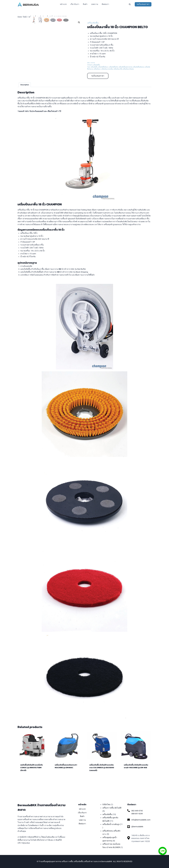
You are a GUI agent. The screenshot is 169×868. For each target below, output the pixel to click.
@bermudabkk (137, 827)
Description (25, 94)
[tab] (25, 94)
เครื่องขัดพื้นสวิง (114, 67)
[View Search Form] (130, 4)
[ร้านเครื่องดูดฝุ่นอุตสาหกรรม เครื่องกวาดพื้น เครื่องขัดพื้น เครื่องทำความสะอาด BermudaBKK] (28, 4)
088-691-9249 (137, 814)
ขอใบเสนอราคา (143, 4)
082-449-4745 (137, 811)
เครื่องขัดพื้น (93, 23)
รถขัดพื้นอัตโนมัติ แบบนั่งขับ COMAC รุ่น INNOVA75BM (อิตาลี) (32, 777)
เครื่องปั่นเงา (97, 69)
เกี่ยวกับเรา (75, 4)
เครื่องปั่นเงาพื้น (118, 69)
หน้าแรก (63, 4)
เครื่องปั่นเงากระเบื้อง (107, 69)
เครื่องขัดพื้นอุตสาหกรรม (126, 67)
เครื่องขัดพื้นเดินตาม (139, 67)
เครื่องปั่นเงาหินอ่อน (128, 69)
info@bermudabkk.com (141, 820)
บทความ (95, 4)
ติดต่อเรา (105, 4)
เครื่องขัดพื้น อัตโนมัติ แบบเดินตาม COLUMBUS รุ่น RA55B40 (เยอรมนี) (102, 777)
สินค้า (85, 4)
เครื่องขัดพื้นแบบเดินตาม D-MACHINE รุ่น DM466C (66, 776)
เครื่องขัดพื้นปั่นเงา (103, 67)
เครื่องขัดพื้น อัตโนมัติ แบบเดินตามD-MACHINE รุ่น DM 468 (136, 776)
